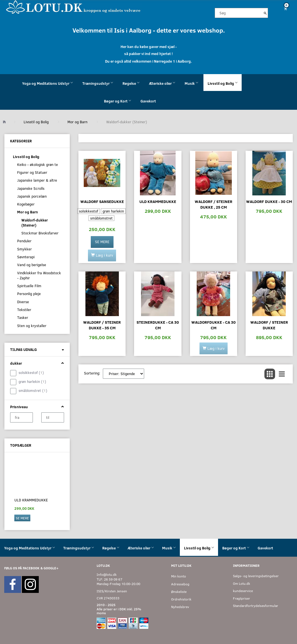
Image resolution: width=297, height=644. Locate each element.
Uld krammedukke (31, 500)
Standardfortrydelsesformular (256, 606)
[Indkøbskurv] (285, 9)
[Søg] (265, 13)
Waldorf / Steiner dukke (269, 325)
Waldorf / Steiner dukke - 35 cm (102, 325)
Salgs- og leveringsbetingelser (256, 576)
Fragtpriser (242, 598)
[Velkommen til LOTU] (73, 7)
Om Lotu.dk (242, 584)
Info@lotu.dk (107, 575)
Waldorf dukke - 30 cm (269, 201)
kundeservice (243, 591)
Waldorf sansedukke (102, 201)
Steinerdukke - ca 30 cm (158, 325)
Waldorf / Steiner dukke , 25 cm (214, 204)
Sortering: (92, 373)
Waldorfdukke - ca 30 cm (214, 325)
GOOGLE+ (51, 568)
